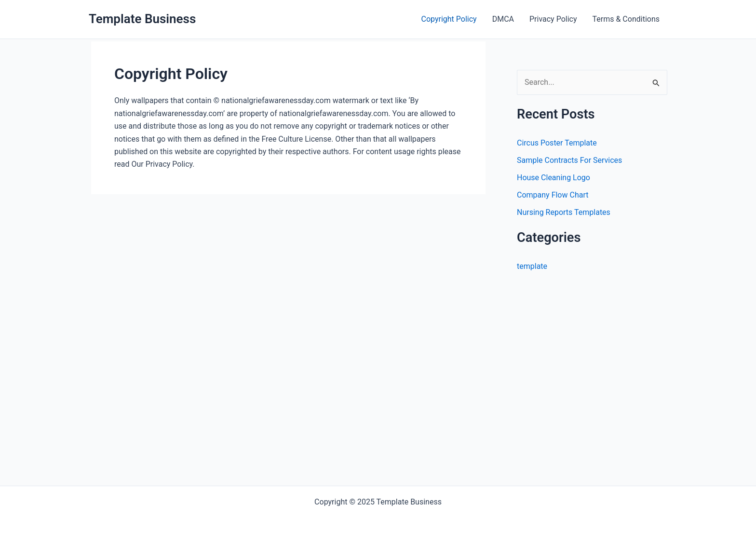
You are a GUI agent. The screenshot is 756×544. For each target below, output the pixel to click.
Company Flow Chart (553, 195)
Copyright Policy (449, 19)
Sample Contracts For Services (569, 160)
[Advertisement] (598, 380)
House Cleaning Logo (553, 178)
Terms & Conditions (626, 19)
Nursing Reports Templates (564, 212)
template (532, 266)
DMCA (503, 19)
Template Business (142, 19)
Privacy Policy (553, 19)
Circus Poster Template (557, 143)
